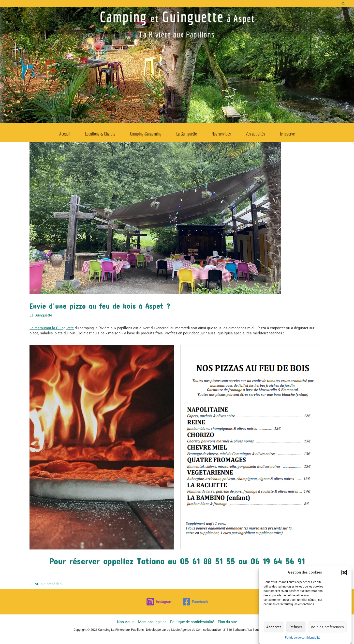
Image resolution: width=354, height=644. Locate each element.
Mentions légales (152, 622)
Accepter (274, 627)
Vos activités (255, 132)
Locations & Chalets (100, 132)
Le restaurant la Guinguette (52, 328)
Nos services (221, 132)
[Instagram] (159, 602)
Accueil (65, 132)
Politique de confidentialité (303, 638)
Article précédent (46, 584)
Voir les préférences (327, 627)
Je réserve (287, 132)
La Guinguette (187, 132)
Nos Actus (126, 622)
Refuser (296, 627)
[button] (344, 573)
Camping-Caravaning (146, 132)
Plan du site (227, 622)
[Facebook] (195, 602)
